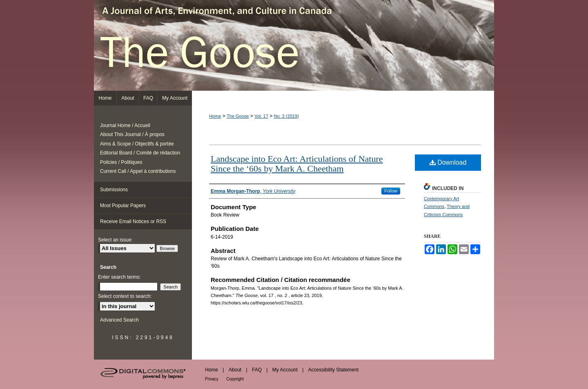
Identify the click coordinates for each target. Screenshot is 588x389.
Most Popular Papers (123, 206)
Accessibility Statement (333, 370)
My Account (285, 370)
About (235, 370)
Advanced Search (119, 320)
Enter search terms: (119, 277)
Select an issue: (115, 240)
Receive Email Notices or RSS (133, 221)
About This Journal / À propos (132, 134)
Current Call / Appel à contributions (138, 171)
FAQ (257, 370)
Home (215, 116)
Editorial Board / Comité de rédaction (140, 153)
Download (448, 162)
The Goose (294, 45)
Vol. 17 (261, 116)
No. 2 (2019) (286, 116)
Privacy (212, 379)
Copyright (235, 379)
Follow (391, 191)
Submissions (114, 190)
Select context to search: (125, 296)
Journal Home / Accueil (125, 125)
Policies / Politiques (121, 162)
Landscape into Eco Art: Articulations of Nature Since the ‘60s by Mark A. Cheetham (297, 164)
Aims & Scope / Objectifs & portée (137, 144)
